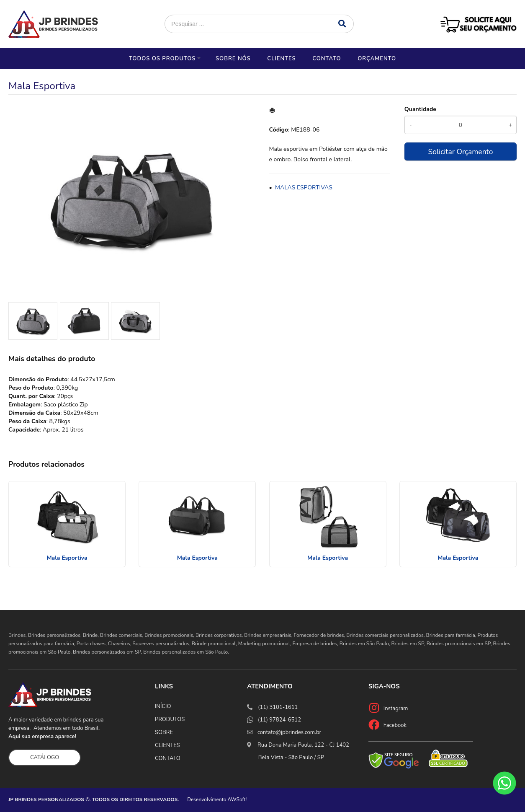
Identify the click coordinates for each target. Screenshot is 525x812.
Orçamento (377, 59)
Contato (327, 59)
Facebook (395, 725)
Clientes (281, 59)
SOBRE (164, 732)
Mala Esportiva (67, 558)
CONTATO (168, 758)
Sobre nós (233, 59)
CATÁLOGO (45, 758)
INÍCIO (163, 706)
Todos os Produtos (162, 59)
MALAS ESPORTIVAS (304, 187)
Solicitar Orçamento (460, 152)
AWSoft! (237, 799)
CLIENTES (167, 745)
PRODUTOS (170, 719)
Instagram (396, 709)
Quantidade (420, 109)
